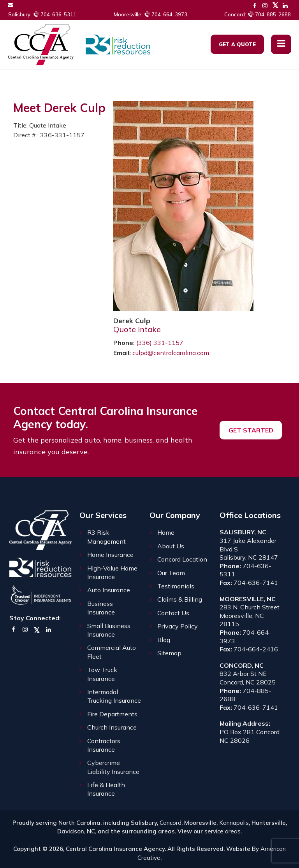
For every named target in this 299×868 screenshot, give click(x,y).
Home (166, 532)
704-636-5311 (42, 14)
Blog (164, 640)
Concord (171, 823)
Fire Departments (112, 714)
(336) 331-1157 (160, 343)
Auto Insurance (109, 590)
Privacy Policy (178, 626)
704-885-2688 (258, 14)
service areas (222, 831)
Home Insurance (110, 555)
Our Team (171, 573)
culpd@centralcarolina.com (171, 353)
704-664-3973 (150, 14)
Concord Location (182, 559)
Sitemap (169, 653)
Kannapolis (234, 823)
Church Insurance (112, 727)
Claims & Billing (180, 599)
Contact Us (173, 613)
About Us (171, 546)
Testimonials (176, 586)
